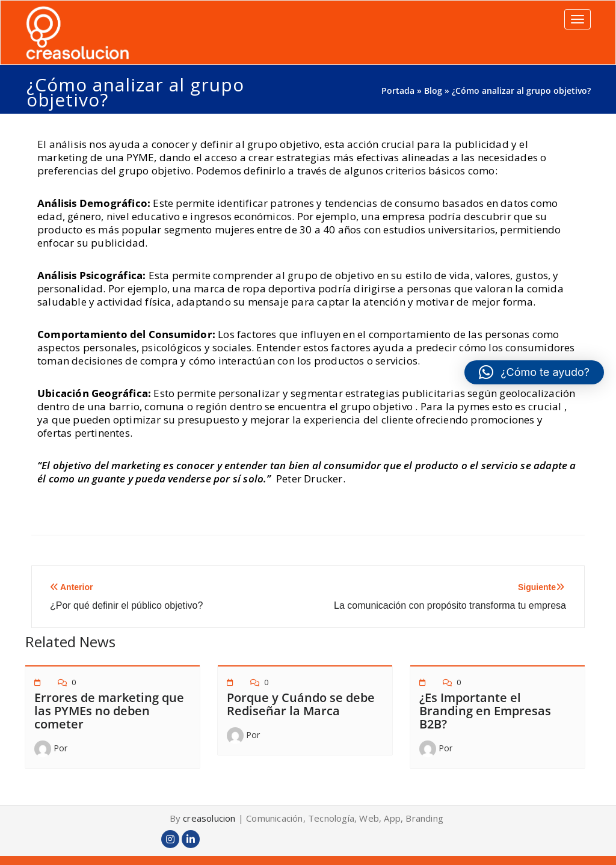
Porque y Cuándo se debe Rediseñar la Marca (301, 704)
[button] (534, 372)
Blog (433, 91)
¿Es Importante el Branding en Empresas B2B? (485, 711)
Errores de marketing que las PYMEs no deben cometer (109, 711)
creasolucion (209, 818)
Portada (398, 91)
